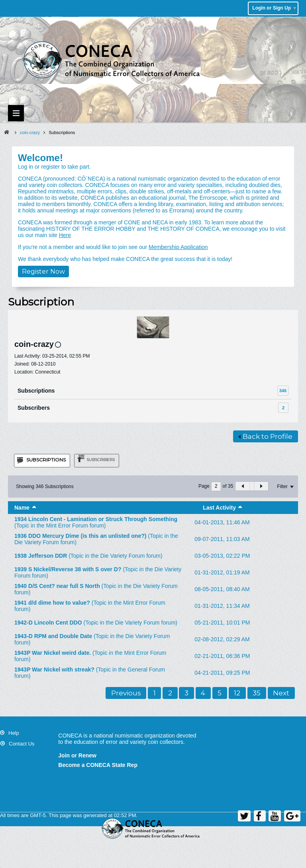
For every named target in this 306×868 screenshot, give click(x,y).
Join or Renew (77, 755)
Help (14, 733)
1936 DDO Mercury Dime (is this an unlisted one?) (80, 536)
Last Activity (219, 508)
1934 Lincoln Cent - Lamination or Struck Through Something (96, 519)
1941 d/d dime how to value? (52, 603)
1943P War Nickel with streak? (54, 669)
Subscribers (34, 408)
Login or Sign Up (274, 8)
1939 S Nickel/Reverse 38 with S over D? (68, 569)
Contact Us (22, 744)
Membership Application (178, 247)
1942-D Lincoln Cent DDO (48, 623)
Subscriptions (36, 391)
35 (257, 693)
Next (281, 693)
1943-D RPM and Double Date (53, 636)
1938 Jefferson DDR (41, 556)
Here (65, 235)
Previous (126, 693)
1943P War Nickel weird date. (53, 653)
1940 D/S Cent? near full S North (57, 586)
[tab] (42, 461)
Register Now (43, 271)
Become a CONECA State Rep (98, 765)
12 (237, 693)
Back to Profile (265, 436)
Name (22, 508)
